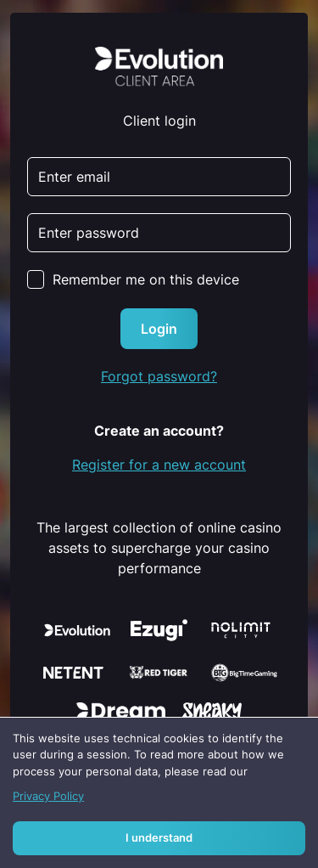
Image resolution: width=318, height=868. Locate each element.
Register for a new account (159, 465)
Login (159, 329)
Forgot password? (159, 376)
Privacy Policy (48, 796)
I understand (159, 838)
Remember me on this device (146, 279)
